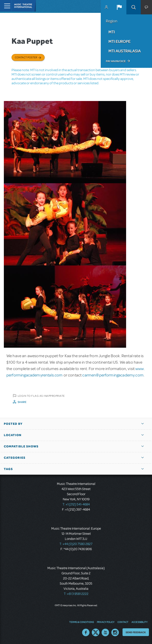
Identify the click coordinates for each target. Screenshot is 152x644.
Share (22, 402)
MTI (112, 32)
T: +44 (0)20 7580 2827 (76, 544)
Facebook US (86, 632)
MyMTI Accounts (106, 7)
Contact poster (26, 57)
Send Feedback (136, 632)
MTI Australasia (125, 51)
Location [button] (13, 435)
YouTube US (105, 632)
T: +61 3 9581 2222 (76, 594)
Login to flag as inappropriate (41, 396)
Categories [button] (15, 458)
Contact (123, 622)
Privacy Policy (106, 622)
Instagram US (115, 632)
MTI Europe (119, 41)
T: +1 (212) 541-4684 (76, 504)
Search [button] (134, 7)
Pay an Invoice (116, 61)
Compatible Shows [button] (21, 446)
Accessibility (139, 622)
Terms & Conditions (82, 622)
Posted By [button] (13, 424)
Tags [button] (8, 469)
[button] (119, 7)
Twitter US (96, 632)
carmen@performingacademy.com (113, 375)
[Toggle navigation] (6, 6)
